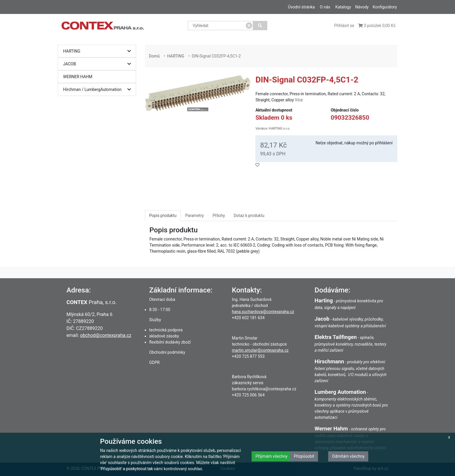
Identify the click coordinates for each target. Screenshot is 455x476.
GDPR (154, 362)
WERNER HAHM (78, 77)
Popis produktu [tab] (163, 215)
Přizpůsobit (304, 456)
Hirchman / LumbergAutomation (99, 90)
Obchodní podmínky (167, 352)
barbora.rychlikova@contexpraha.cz (264, 389)
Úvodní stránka (301, 7)
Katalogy (343, 7)
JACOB (99, 64)
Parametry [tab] (194, 215)
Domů (154, 56)
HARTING (99, 51)
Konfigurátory (385, 7)
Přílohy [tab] (219, 215)
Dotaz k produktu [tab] (249, 215)
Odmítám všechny (348, 456)
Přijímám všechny (271, 456)
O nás (325, 7)
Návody (362, 7)
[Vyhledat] (260, 26)
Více (299, 100)
